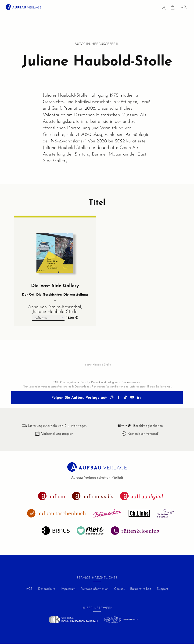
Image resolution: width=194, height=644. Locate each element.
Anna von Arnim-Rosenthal (55, 307)
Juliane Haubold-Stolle (55, 312)
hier (169, 387)
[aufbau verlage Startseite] (23, 7)
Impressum (68, 589)
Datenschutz (47, 589)
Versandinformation (95, 589)
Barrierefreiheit (141, 589)
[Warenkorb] (172, 8)
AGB (29, 589)
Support (162, 589)
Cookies (119, 589)
